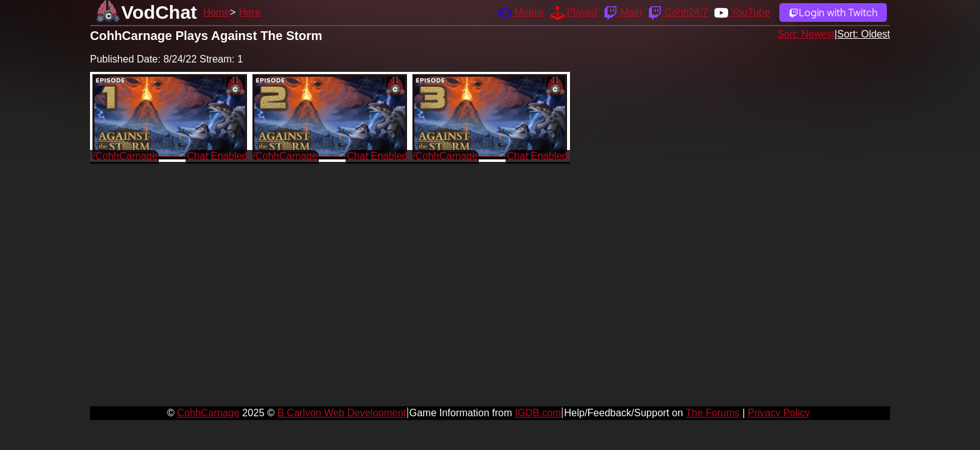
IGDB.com (538, 413)
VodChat (159, 12)
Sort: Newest (806, 34)
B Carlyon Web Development (342, 413)
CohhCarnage (208, 413)
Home (217, 12)
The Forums (712, 413)
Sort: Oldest (864, 34)
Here (250, 12)
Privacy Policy (779, 413)
